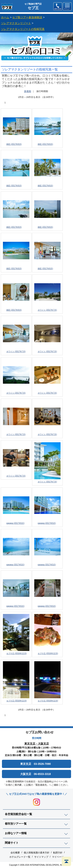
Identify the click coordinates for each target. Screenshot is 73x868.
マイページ (58, 857)
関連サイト (12, 843)
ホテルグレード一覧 (20, 857)
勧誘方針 (58, 853)
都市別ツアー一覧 (16, 824)
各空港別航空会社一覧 (18, 814)
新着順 (28, 91)
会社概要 (15, 853)
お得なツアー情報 (16, 833)
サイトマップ (41, 857)
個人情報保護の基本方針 (37, 853)
